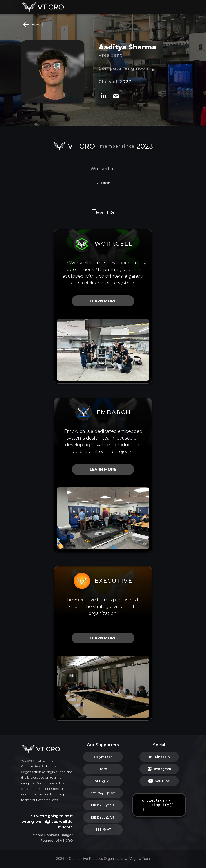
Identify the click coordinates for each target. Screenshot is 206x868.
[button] (178, 7)
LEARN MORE (103, 301)
